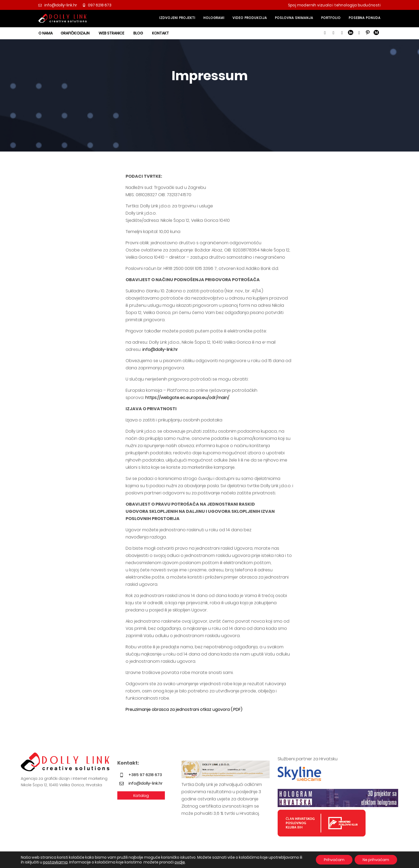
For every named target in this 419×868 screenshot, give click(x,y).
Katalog (141, 795)
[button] (325, 33)
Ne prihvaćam (376, 860)
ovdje (180, 862)
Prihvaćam (334, 860)
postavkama (55, 862)
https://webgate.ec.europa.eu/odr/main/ (187, 398)
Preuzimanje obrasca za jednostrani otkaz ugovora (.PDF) (184, 709)
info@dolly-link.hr (160, 349)
